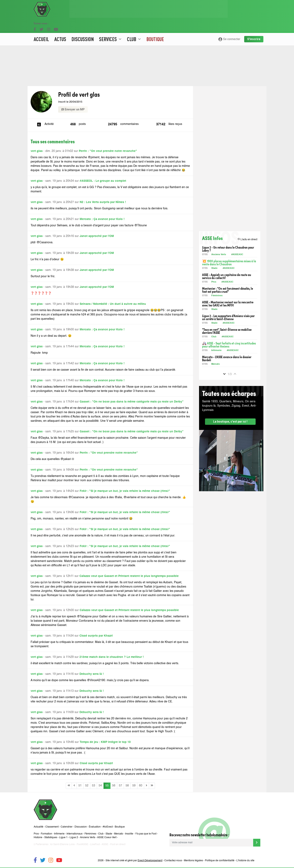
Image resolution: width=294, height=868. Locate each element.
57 (120, 786)
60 (141, 786)
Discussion (83, 26)
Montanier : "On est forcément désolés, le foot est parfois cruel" (228, 290)
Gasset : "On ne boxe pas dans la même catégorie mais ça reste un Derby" (132, 402)
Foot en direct (118, 844)
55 (107, 786)
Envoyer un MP (73, 109)
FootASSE (82, 844)
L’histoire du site (245, 861)
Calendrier (67, 827)
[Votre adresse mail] (211, 843)
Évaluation (95, 827)
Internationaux (75, 834)
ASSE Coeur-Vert (107, 838)
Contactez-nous (173, 861)
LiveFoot (95, 844)
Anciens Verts (219, 255)
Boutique (155, 26)
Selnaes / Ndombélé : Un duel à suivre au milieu (113, 304)
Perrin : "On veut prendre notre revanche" (108, 151)
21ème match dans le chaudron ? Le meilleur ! (112, 657)
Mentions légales (193, 861)
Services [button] (111, 26)
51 (80, 786)
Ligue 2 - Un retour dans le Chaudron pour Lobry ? (228, 249)
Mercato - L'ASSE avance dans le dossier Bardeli (227, 358)
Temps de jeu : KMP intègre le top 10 (105, 742)
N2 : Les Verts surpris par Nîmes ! (103, 202)
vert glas (37, 151)
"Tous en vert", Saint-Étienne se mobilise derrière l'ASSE (227, 331)
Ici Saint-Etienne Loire (62, 844)
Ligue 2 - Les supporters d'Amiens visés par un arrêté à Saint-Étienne (228, 317)
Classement (52, 827)
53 (94, 786)
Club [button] (134, 26)
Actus (60, 26)
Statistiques (51, 838)
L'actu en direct (247, 239)
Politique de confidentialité (220, 861)
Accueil (41, 26)
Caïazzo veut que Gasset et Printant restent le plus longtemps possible (129, 576)
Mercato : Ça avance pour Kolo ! (102, 219)
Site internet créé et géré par (134, 861)
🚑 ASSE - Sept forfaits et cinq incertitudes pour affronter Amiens (229, 345)
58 (127, 786)
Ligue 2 (74, 838)
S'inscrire (254, 26)
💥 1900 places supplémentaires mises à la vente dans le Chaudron (229, 262)
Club (214, 337)
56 (114, 786)
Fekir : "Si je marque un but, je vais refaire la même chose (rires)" (125, 491)
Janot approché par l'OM (97, 236)
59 (134, 786)
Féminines (217, 296)
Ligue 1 (63, 838)
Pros (214, 282)
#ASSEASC (237, 255)
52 (87, 786)
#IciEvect (108, 827)
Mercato (216, 364)
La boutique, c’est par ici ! (230, 422)
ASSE (105, 844)
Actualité (38, 827)
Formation (46, 834)
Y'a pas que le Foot (146, 834)
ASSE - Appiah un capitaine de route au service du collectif (227, 276)
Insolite (129, 834)
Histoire (38, 838)
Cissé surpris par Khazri (96, 636)
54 (100, 786)
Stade (214, 268)
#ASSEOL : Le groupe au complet (103, 181)
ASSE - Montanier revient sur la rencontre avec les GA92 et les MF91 (228, 304)
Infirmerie (216, 350)
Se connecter (229, 26)
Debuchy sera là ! (92, 674)
